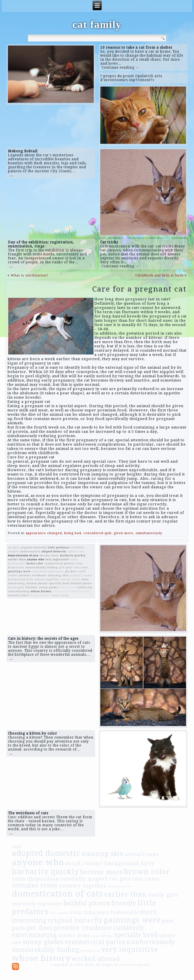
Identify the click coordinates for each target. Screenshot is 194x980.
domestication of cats (23, 555)
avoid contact (84, 863)
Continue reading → (120, 67)
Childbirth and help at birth (160, 275)
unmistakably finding (42, 567)
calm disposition (36, 879)
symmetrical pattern (60, 563)
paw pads (66, 567)
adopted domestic (54, 551)
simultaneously (149, 533)
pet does (71, 571)
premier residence (33, 575)
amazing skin (58, 575)
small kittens (80, 591)
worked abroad (37, 583)
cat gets (14, 547)
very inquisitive (57, 559)
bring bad (73, 533)
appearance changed (44, 533)
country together (47, 579)
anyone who (36, 559)
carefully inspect (84, 879)
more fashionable (118, 913)
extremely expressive (48, 571)
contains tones (19, 595)
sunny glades (49, 587)
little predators (59, 547)
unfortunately (30, 551)
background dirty (21, 579)
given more (124, 533)
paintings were (19, 571)
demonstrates (40, 595)
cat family (97, 24)
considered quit (98, 533)
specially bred (59, 583)
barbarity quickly (73, 555)
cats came (81, 567)
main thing (60, 595)
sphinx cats (76, 551)
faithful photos (81, 583)
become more (49, 555)
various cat (61, 591)
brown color (35, 563)
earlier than (17, 559)
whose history (41, 591)
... (11, 175)
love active (68, 587)
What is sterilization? (30, 275)
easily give (16, 587)
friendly (32, 587)
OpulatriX (144, 76)
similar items (70, 579)
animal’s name (81, 575)
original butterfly (34, 547)
